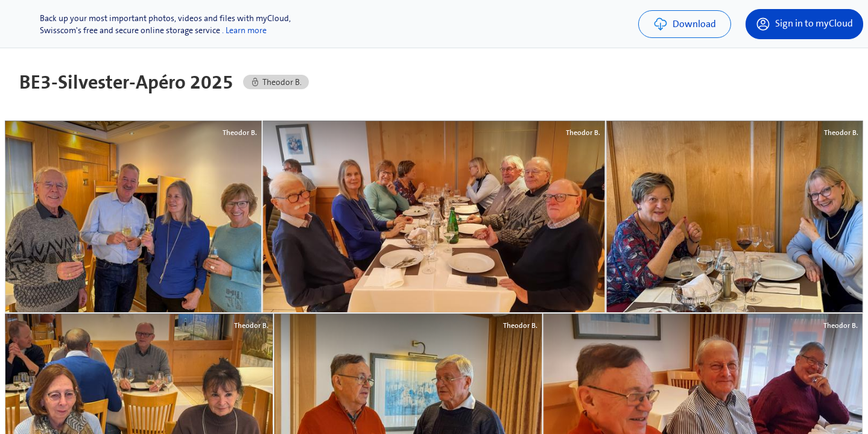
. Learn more (244, 30)
